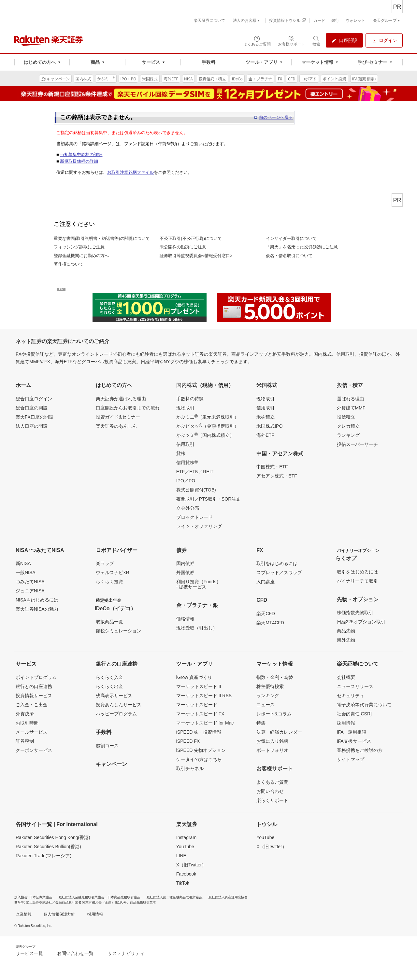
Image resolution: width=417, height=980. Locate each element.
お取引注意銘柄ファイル (130, 172)
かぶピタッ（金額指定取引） (208, 426)
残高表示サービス (114, 696)
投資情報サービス (34, 696)
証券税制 (25, 741)
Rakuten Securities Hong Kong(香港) (53, 837)
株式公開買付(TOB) (196, 490)
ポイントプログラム (36, 677)
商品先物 (346, 631)
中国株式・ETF (272, 467)
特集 (261, 723)
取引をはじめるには (277, 563)
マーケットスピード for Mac (205, 723)
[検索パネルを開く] (316, 41)
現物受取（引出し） (197, 628)
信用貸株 (187, 462)
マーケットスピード (197, 705)
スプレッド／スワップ (279, 573)
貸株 (181, 453)
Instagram (186, 837)
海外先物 (346, 640)
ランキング (348, 435)
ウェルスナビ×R (112, 573)
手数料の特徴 (190, 399)
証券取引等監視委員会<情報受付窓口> (196, 256)
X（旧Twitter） (191, 865)
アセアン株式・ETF (277, 476)
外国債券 (185, 573)
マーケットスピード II (199, 686)
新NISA (23, 563)
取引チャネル (190, 768)
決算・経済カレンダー (279, 732)
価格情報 (185, 619)
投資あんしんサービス (119, 705)
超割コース (107, 746)
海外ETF (265, 435)
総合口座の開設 (32, 408)
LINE (181, 856)
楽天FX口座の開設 (35, 417)
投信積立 (346, 417)
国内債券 (185, 563)
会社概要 (346, 677)
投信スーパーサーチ (357, 444)
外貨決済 (25, 714)
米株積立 (266, 417)
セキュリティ (351, 696)
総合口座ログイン (34, 399)
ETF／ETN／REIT (195, 472)
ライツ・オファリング (199, 526)
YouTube (185, 847)
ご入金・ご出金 (32, 705)
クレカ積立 (348, 426)
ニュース (266, 705)
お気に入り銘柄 (272, 741)
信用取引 (185, 444)
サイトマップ (351, 759)
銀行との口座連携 (34, 686)
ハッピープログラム (116, 714)
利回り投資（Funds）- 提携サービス (199, 584)
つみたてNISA (30, 582)
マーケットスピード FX (200, 714)
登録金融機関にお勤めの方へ (81, 256)
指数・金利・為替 (275, 677)
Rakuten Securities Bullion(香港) (48, 847)
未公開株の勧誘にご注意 (183, 247)
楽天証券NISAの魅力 (37, 609)
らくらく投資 (109, 582)
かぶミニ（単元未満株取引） (208, 417)
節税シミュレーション (119, 631)
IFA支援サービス (354, 741)
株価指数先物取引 (355, 613)
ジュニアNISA (30, 591)
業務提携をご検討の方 (360, 750)
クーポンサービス (34, 750)
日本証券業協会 (41, 897)
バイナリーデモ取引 (357, 581)
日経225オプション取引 (361, 622)
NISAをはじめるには (37, 600)
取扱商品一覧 (109, 622)
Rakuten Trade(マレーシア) (43, 856)
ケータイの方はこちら (199, 759)
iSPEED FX (188, 741)
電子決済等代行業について (364, 705)
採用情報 (346, 723)
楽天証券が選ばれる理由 (121, 399)
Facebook (186, 874)
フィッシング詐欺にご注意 (79, 247)
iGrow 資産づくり (194, 677)
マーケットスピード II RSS (204, 696)
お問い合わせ (270, 791)
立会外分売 (188, 508)
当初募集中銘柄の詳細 (81, 154)
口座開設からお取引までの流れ (128, 408)
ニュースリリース (355, 686)
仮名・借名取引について (289, 256)
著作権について (69, 264)
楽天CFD (266, 614)
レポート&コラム (274, 714)
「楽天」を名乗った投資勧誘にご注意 (302, 247)
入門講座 (266, 582)
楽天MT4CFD (270, 623)
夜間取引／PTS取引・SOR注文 (208, 499)
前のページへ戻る (276, 117)
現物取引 (185, 408)
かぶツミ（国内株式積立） (205, 435)
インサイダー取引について (291, 238)
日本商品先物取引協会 (124, 897)
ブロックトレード (194, 517)
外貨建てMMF (351, 408)
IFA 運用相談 (352, 732)
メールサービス (32, 732)
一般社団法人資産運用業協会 (226, 897)
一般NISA (26, 573)
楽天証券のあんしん (116, 426)
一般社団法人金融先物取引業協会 (80, 897)
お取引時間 (27, 723)
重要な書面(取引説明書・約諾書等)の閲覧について (102, 238)
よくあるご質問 (272, 782)
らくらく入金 (109, 677)
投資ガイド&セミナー (118, 417)
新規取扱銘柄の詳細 (79, 161)
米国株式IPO (269, 426)
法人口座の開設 (32, 426)
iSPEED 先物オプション (201, 750)
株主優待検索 (270, 686)
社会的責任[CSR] (354, 714)
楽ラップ (105, 563)
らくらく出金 (109, 686)
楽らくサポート (272, 800)
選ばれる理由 (351, 399)
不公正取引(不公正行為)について (191, 238)
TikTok (183, 883)
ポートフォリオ (272, 750)
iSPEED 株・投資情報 (199, 732)
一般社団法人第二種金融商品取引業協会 (173, 897)
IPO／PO (186, 481)
